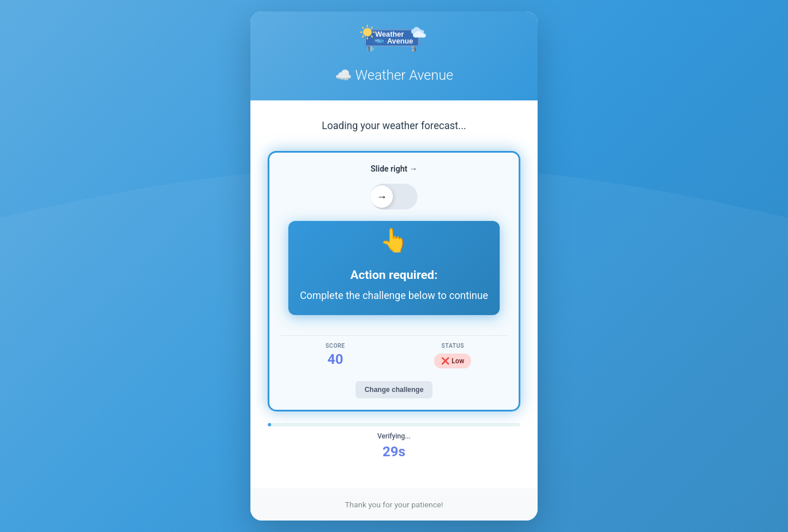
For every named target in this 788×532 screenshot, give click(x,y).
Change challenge (394, 390)
